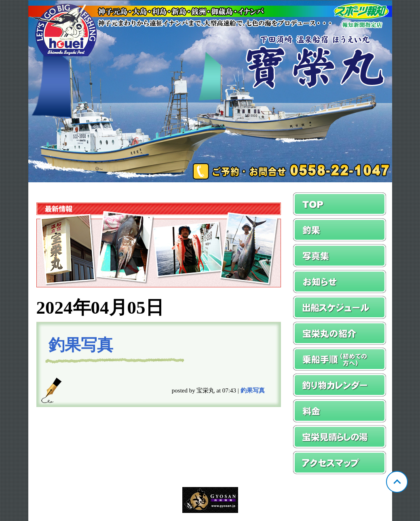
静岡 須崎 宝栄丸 (210, 91)
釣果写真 (81, 345)
